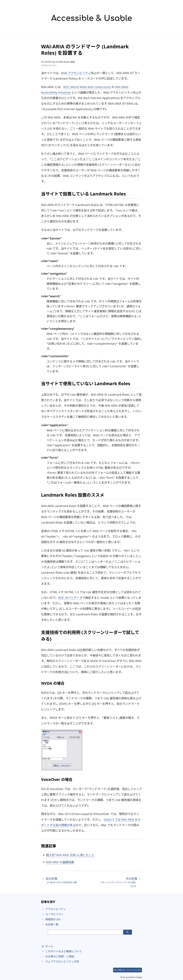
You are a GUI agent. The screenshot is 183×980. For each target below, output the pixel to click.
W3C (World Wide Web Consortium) (87, 87)
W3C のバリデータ (70, 598)
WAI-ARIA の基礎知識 (60, 862)
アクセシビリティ (49, 65)
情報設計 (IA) (51, 919)
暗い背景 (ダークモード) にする (128, 970)
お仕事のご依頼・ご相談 (58, 956)
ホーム (47, 946)
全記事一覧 (50, 924)
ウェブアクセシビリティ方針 (60, 962)
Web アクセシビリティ (76, 73)
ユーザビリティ (52, 914)
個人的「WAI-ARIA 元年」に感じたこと (70, 855)
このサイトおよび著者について (61, 951)
